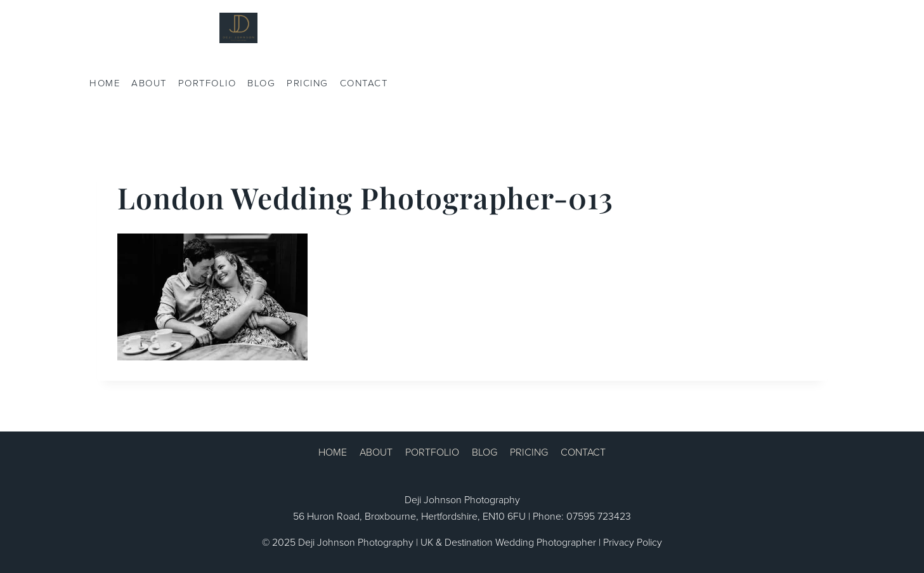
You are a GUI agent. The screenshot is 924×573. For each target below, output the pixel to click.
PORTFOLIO (207, 83)
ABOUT (149, 83)
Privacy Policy (633, 542)
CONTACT (364, 83)
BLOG (261, 83)
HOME (105, 83)
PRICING (308, 83)
